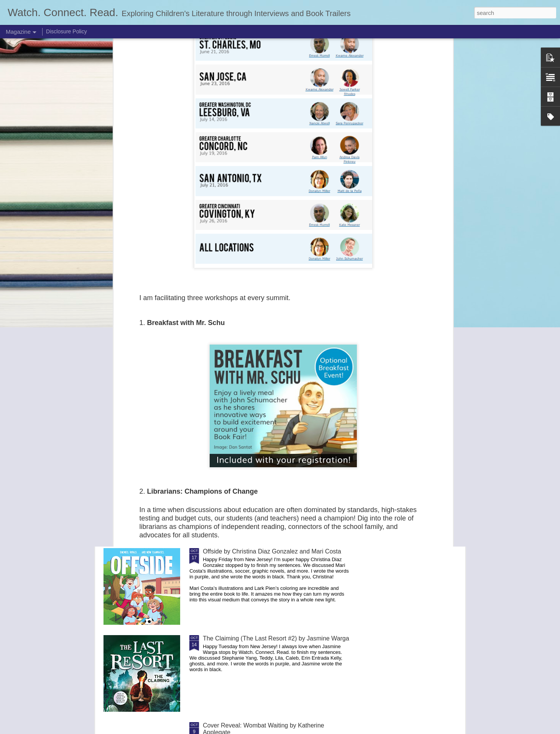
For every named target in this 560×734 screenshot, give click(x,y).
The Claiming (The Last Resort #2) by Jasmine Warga (276, 638)
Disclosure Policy (67, 31)
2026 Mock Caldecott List (237, 464)
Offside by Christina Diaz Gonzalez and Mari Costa (272, 551)
